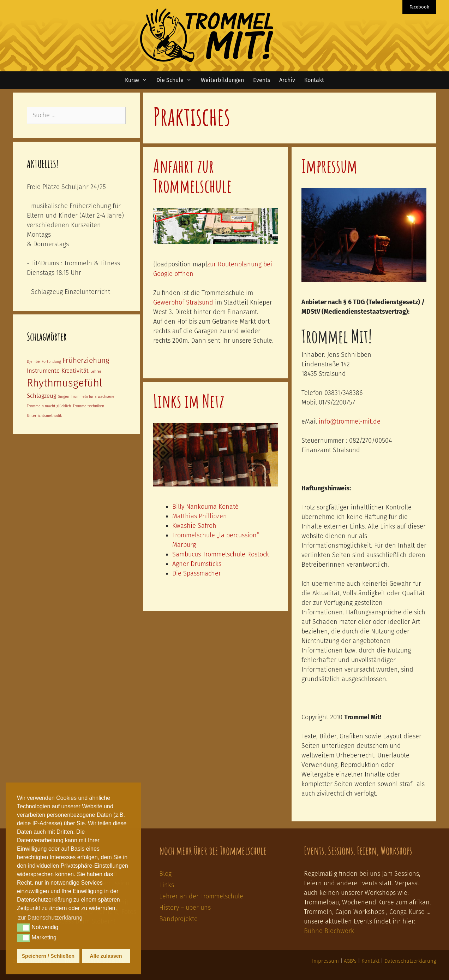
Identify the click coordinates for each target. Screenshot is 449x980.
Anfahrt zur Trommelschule (192, 176)
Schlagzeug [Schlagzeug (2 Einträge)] (41, 396)
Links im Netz (189, 401)
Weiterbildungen (222, 80)
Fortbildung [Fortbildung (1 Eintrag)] (51, 362)
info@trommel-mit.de (350, 421)
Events (262, 80)
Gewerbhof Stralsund (183, 302)
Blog (165, 874)
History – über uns (185, 908)
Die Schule (176, 80)
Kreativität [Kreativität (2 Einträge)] (75, 371)
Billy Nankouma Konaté (205, 507)
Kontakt (314, 80)
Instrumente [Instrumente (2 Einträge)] (43, 371)
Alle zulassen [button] (106, 956)
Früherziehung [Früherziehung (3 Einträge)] (86, 361)
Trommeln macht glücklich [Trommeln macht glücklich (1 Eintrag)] (49, 406)
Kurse (138, 80)
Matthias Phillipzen (200, 516)
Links (167, 885)
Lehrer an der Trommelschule (201, 896)
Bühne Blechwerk (329, 931)
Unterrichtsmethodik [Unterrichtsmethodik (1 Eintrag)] (44, 416)
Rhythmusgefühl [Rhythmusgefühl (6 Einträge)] (64, 383)
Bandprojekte (178, 919)
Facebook (419, 7)
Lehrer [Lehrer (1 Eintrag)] (96, 371)
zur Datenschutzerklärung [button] (50, 918)
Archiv (287, 80)
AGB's (350, 961)
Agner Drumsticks (197, 564)
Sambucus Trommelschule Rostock (221, 554)
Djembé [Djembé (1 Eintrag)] (33, 362)
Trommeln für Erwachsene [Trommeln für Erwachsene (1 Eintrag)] (93, 397)
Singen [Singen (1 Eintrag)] (64, 397)
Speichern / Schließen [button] (48, 956)
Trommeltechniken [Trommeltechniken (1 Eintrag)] (88, 406)
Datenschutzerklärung (410, 961)
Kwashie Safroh (194, 526)
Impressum (329, 166)
